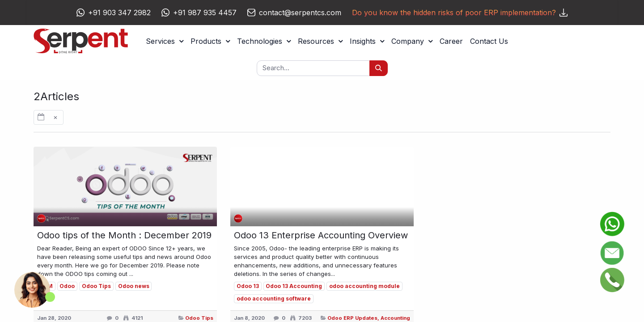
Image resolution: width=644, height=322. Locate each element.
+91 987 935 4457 (205, 13)
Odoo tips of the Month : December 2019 (124, 235)
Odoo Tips (199, 318)
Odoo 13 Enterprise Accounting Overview (321, 235)
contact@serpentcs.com (300, 13)
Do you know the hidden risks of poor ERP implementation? (460, 13)
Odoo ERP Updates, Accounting (369, 318)
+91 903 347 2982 (119, 13)
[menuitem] (451, 41)
